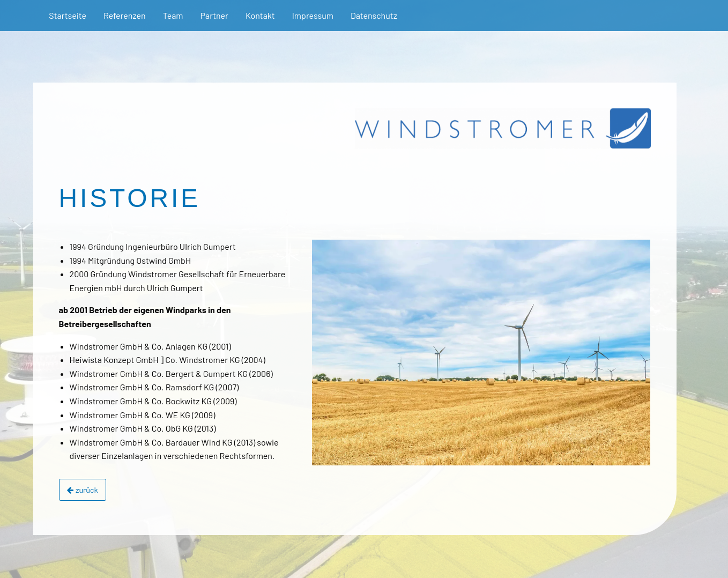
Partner (214, 15)
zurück (83, 490)
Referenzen (125, 15)
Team (173, 15)
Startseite (68, 15)
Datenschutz (374, 15)
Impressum (313, 15)
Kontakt (260, 15)
